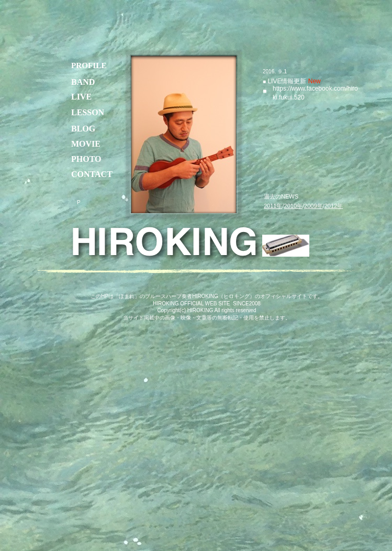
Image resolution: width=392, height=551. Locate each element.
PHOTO (86, 159)
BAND (83, 82)
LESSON (88, 112)
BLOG (83, 129)
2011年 (273, 206)
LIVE (273, 81)
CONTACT (92, 174)
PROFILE (89, 65)
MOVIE (86, 144)
